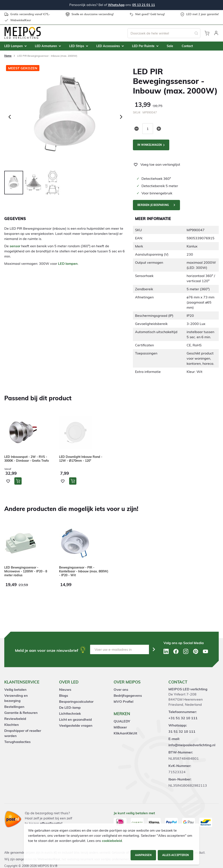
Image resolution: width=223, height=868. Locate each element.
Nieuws (65, 689)
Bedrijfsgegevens (128, 695)
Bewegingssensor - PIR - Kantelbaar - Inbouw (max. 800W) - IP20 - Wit (84, 571)
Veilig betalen (15, 689)
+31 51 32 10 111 (183, 718)
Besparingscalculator (76, 701)
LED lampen (68, 264)
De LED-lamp (70, 707)
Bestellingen (14, 707)
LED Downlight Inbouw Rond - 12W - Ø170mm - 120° (81, 459)
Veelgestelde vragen (76, 725)
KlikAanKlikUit (125, 733)
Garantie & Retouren (21, 713)
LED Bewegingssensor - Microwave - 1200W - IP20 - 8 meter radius (26, 571)
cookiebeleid (112, 841)
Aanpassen (143, 855)
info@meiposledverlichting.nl (192, 745)
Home (8, 56)
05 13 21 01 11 (144, 5)
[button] (216, 33)
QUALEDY (122, 721)
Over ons (121, 689)
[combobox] (164, 33)
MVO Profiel (123, 701)
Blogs (64, 695)
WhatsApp (116, 5)
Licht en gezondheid (75, 719)
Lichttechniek (70, 713)
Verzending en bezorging (16, 698)
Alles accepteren (175, 855)
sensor (15, 246)
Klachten (12, 725)
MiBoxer (120, 727)
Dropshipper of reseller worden (23, 733)
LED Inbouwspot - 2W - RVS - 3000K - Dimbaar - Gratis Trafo (27, 459)
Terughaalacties (17, 742)
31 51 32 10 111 (182, 731)
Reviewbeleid (15, 719)
